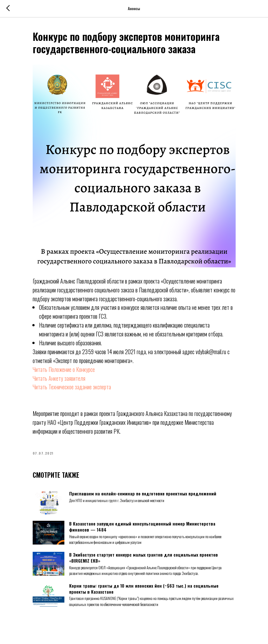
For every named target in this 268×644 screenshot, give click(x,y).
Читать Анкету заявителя (59, 378)
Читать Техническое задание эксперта (72, 387)
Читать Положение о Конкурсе (64, 369)
